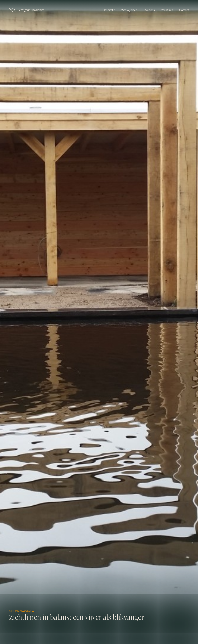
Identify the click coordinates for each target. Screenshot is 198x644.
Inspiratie (110, 10)
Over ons (149, 10)
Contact (184, 10)
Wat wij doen (129, 10)
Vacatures (167, 10)
